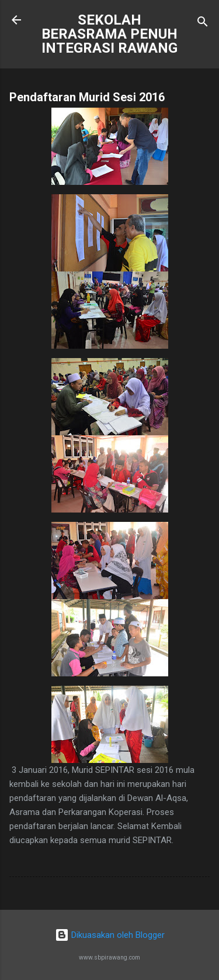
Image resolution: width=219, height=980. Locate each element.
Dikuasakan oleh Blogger (110, 935)
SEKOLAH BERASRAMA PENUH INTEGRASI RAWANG (109, 34)
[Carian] (203, 24)
